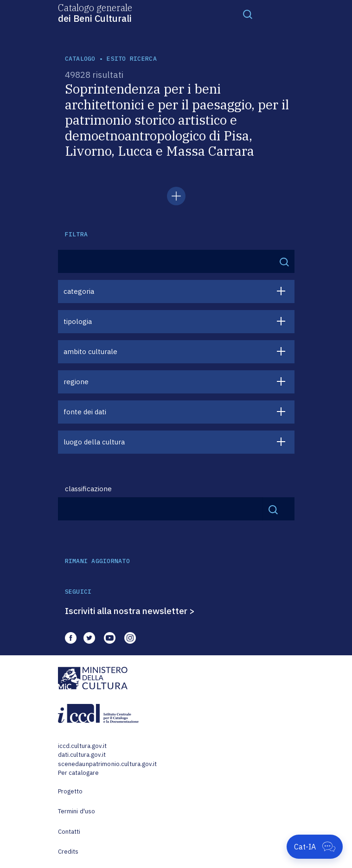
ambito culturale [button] (90, 352)
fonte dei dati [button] (85, 412)
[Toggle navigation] (248, 14)
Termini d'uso (77, 811)
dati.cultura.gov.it (82, 755)
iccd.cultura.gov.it (82, 746)
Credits (68, 852)
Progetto (70, 791)
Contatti (69, 832)
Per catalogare (79, 773)
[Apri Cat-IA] (315, 847)
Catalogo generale (95, 13)
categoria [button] (79, 291)
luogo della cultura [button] (94, 442)
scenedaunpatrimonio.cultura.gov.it (107, 764)
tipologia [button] (78, 321)
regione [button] (76, 382)
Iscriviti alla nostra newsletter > (130, 611)
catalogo (80, 59)
